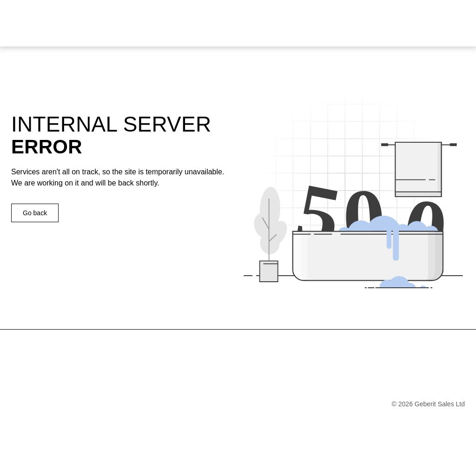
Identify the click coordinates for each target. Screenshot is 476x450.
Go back (35, 213)
